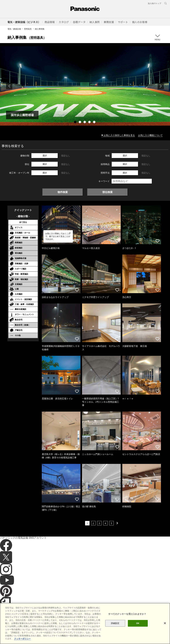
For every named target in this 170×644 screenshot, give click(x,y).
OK (138, 629)
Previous (9, 86)
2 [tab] (80, 122)
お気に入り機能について (150, 135)
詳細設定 (115, 629)
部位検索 (108, 192)
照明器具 (28, 29)
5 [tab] (95, 122)
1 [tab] (76, 122)
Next (161, 86)
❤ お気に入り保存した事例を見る (118, 135)
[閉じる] (165, 629)
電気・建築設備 (14, 29)
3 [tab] (85, 122)
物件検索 (63, 192)
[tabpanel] (85, 86)
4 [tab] (90, 122)
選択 (45, 156)
